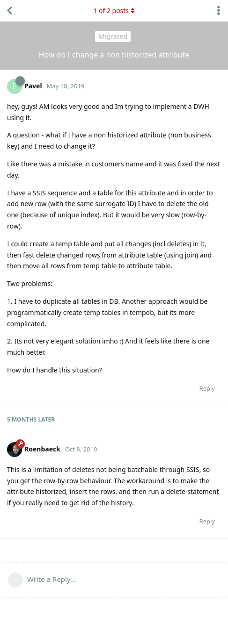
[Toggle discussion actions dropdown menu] (219, 11)
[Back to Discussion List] (9, 11)
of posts (114, 11)
